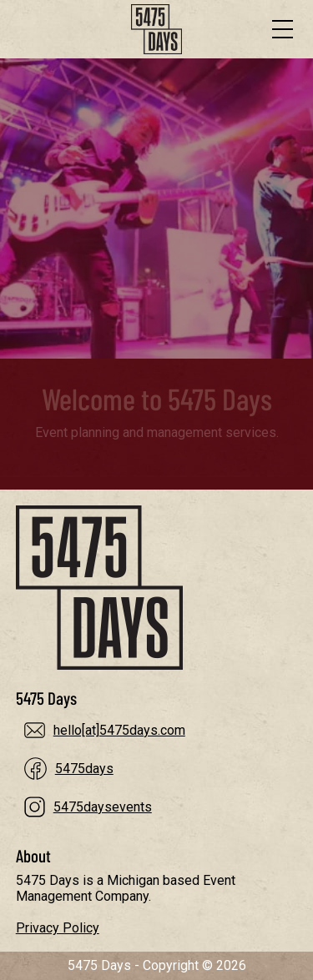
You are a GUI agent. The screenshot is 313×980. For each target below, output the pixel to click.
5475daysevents (103, 807)
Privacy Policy (58, 928)
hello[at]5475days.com (119, 730)
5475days (84, 769)
